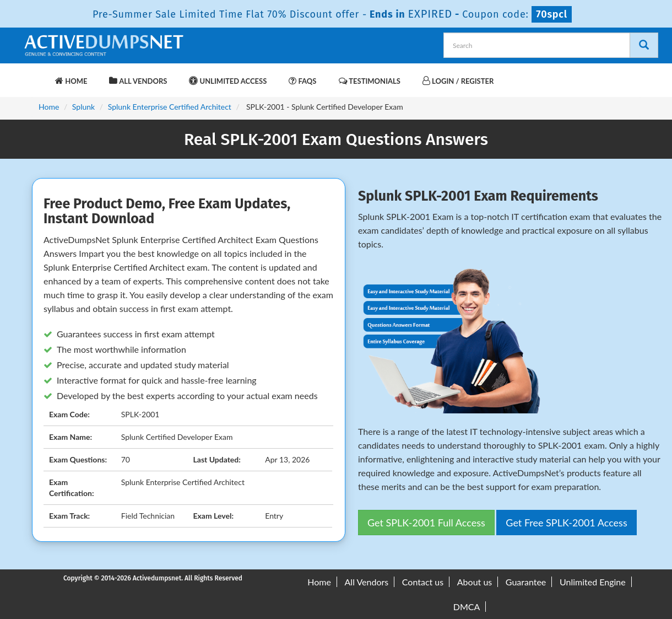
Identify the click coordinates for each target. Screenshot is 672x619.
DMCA (467, 607)
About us (475, 582)
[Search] (644, 45)
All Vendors (138, 81)
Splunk (83, 107)
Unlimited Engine (593, 582)
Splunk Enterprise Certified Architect (170, 107)
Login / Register (458, 81)
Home (71, 81)
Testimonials (370, 81)
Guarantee (526, 582)
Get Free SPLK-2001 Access (566, 523)
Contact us (423, 582)
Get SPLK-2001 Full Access (426, 523)
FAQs (302, 81)
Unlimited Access (228, 81)
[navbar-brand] (36, 76)
